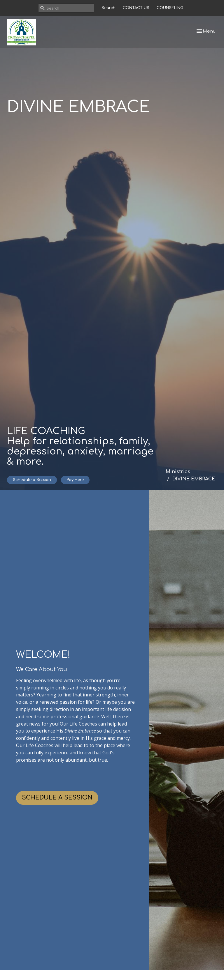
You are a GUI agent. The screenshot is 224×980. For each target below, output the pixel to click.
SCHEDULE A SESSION (57, 798)
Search (108, 8)
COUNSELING (170, 8)
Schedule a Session (32, 480)
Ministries (178, 472)
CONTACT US (136, 8)
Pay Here (75, 480)
